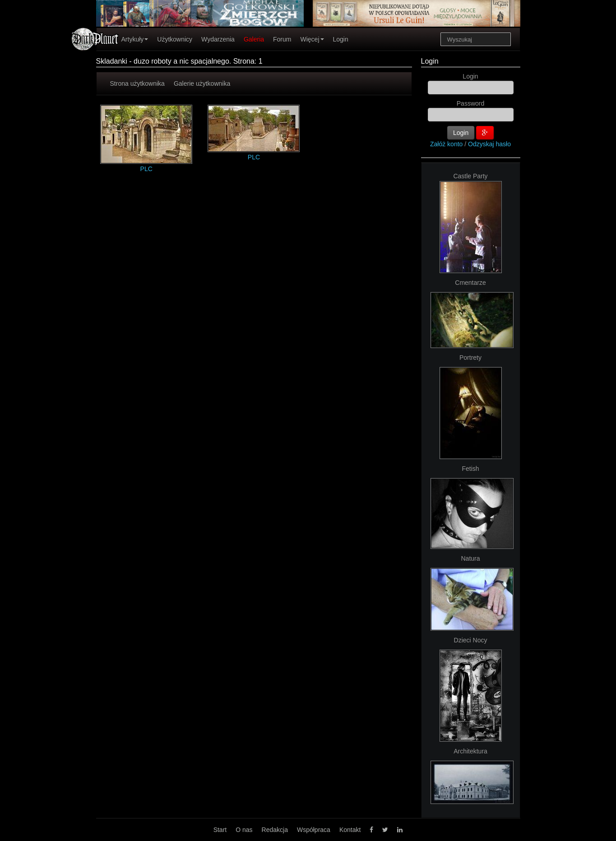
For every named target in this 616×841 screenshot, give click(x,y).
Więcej (312, 39)
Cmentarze (470, 283)
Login (341, 39)
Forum (282, 39)
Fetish (470, 469)
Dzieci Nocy (471, 640)
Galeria (254, 39)
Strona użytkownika (137, 84)
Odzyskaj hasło (489, 144)
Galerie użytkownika (202, 84)
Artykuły (135, 39)
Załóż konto (446, 144)
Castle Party (470, 176)
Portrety (470, 358)
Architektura (470, 751)
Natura (470, 558)
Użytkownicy (175, 39)
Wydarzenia (218, 39)
